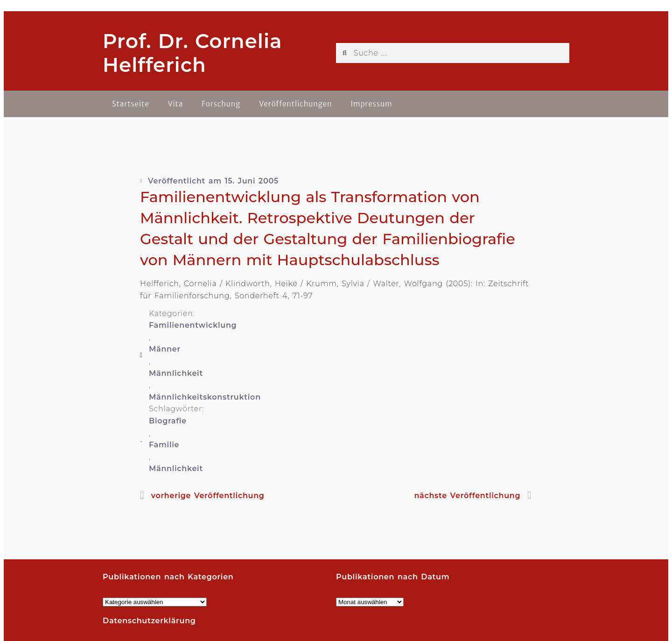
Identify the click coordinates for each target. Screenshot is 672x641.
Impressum (371, 104)
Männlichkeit (176, 373)
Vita (176, 104)
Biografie (168, 421)
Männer (165, 349)
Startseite (131, 104)
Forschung (221, 104)
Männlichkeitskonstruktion (205, 397)
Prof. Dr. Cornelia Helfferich (192, 53)
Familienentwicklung (193, 325)
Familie (164, 445)
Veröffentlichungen (295, 104)
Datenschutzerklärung (149, 621)
